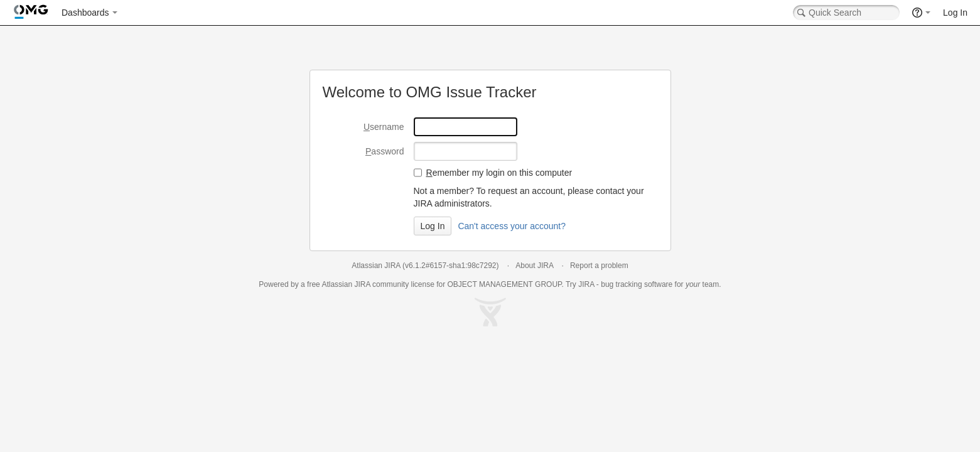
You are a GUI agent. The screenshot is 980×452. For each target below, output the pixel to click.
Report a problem (599, 266)
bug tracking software (637, 284)
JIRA (362, 284)
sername (384, 127)
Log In (955, 13)
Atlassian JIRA (376, 266)
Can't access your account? (512, 226)
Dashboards (85, 13)
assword (385, 151)
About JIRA (534, 266)
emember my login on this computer (499, 173)
